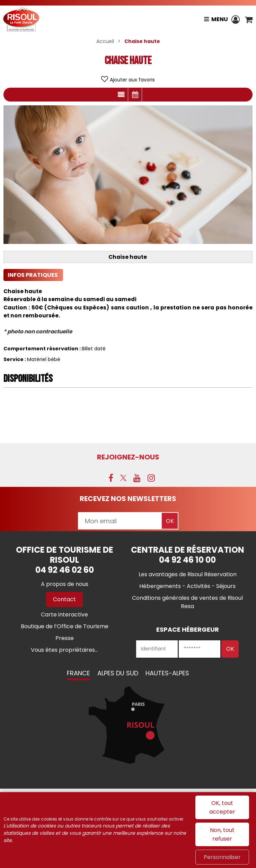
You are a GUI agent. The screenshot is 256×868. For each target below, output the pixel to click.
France (78, 673)
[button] (249, 19)
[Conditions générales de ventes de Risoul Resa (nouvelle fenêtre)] (187, 602)
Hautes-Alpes (167, 673)
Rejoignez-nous (128, 457)
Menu (220, 19)
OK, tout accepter (222, 807)
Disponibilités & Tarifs (135, 95)
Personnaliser (222, 857)
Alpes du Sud (118, 673)
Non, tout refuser (222, 834)
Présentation (121, 95)
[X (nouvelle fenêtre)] (123, 478)
